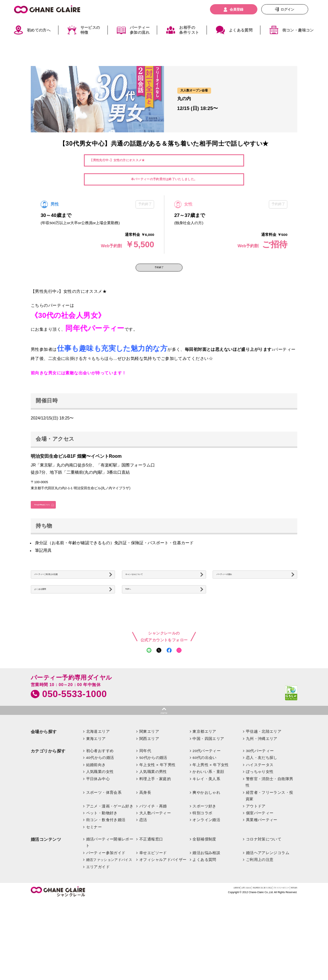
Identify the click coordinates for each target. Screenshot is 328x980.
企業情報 (162, 945)
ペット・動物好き (102, 869)
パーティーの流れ (236, 594)
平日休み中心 (98, 835)
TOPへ (135, 617)
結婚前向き (96, 821)
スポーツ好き (204, 862)
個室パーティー (260, 869)
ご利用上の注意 (260, 916)
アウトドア (256, 862)
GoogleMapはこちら (54, 516)
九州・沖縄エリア (262, 795)
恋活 (143, 876)
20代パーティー (207, 807)
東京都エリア (204, 788)
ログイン (287, 9)
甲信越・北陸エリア (264, 788)
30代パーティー (260, 807)
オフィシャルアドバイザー (163, 916)
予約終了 (159, 271)
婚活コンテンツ (46, 895)
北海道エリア (98, 788)
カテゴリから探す (48, 807)
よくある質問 (241, 30)
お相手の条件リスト (189, 30)
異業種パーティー (262, 876)
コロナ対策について (264, 895)
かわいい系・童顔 (208, 828)
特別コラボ (202, 869)
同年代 (145, 807)
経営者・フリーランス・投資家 (270, 852)
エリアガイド (98, 923)
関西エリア (149, 795)
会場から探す (44, 788)
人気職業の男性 (153, 828)
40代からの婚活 (100, 814)
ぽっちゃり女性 (260, 828)
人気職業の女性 (100, 828)
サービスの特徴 (90, 30)
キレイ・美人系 (206, 835)
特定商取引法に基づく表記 (219, 945)
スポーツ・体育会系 (104, 849)
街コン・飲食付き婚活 (106, 876)
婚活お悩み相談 (206, 909)
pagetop (164, 766)
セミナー (94, 883)
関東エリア (149, 788)
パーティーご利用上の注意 (61, 594)
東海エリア (96, 795)
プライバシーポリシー (262, 945)
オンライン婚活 (206, 876)
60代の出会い (205, 814)
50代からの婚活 (153, 814)
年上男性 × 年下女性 (211, 821)
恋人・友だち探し (262, 814)
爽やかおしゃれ (206, 849)
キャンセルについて (147, 594)
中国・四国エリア (208, 795)
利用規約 (290, 945)
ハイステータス (260, 821)
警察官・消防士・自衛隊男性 (270, 838)
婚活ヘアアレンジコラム (268, 909)
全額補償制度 (204, 895)
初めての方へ (39, 30)
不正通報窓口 (151, 895)
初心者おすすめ (100, 807)
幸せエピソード (153, 909)
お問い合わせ (183, 945)
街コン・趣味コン (298, 30)
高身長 (145, 849)
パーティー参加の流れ (140, 30)
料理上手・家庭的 (155, 835)
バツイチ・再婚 (153, 862)
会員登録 (237, 9)
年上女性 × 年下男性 (157, 821)
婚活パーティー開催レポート (110, 898)
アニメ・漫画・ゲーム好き (110, 862)
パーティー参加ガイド (106, 909)
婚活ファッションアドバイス (109, 916)
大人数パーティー (155, 869)
